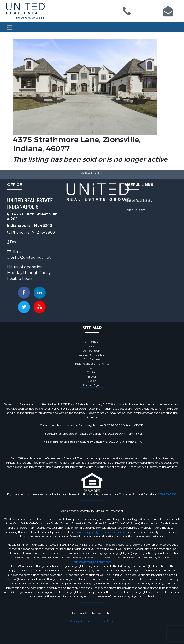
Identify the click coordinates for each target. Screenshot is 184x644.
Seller (92, 381)
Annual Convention (92, 355)
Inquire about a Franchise (92, 364)
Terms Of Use (106, 621)
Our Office (92, 342)
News (92, 346)
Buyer (92, 377)
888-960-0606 (167, 494)
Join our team (135, 210)
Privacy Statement (82, 621)
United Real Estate (139, 201)
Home (92, 368)
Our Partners (92, 359)
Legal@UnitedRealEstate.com (92, 562)
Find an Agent (92, 385)
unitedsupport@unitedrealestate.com (102, 532)
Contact (92, 372)
